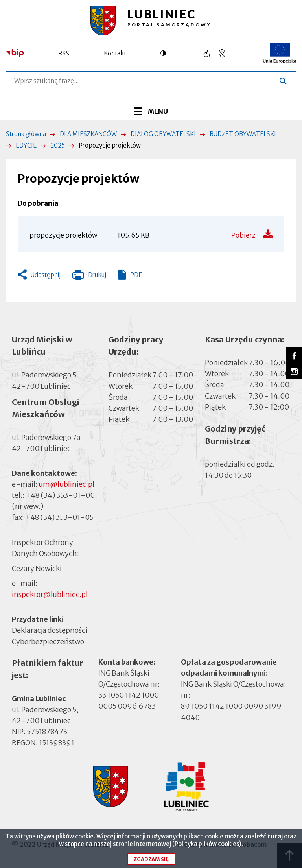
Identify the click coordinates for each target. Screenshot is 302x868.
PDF (136, 275)
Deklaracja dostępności (50, 630)
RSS (64, 53)
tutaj (275, 839)
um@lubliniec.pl (66, 484)
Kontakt (115, 53)
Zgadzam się (151, 862)
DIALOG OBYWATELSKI (163, 134)
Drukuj (89, 277)
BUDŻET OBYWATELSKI (243, 134)
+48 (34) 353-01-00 (60, 495)
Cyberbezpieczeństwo (48, 641)
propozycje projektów (64, 235)
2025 (58, 145)
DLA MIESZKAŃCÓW (88, 134)
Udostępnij (46, 275)
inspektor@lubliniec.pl (50, 594)
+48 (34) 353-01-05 (59, 517)
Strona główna (26, 134)
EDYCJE (26, 145)
